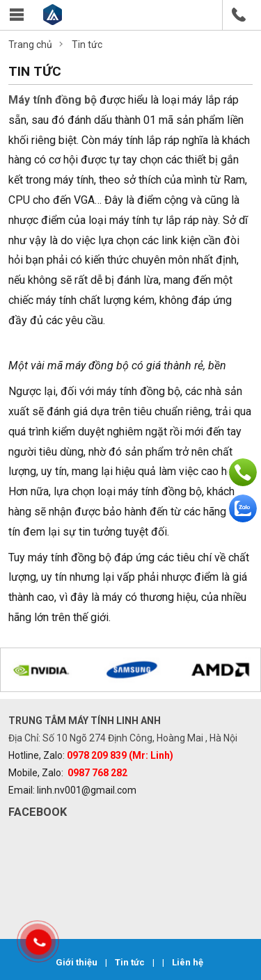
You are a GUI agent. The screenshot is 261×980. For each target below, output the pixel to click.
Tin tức (131, 962)
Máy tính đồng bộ (53, 100)
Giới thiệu (78, 962)
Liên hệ (188, 962)
